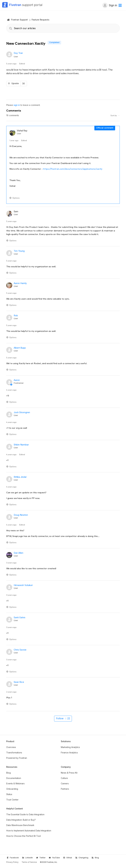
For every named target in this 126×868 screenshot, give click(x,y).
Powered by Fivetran (17, 758)
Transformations (14, 753)
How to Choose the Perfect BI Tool (23, 836)
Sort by (115, 115)
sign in (17, 105)
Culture (64, 778)
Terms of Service (29, 862)
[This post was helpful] (17, 84)
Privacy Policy (12, 862)
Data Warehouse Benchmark (20, 825)
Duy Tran (18, 53)
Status (9, 794)
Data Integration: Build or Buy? (21, 820)
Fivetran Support (19, 20)
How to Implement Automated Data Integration (29, 831)
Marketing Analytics (70, 747)
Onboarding (12, 789)
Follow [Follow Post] (60, 718)
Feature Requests (40, 20)
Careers (65, 783)
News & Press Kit (69, 773)
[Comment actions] (15, 198)
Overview (11, 747)
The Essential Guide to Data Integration (25, 814)
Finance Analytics (69, 753)
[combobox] (63, 28)
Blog (8, 773)
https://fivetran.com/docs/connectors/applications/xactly (73, 169)
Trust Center (12, 800)
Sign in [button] (110, 5)
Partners (65, 789)
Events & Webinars (15, 783)
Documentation (14, 778)
